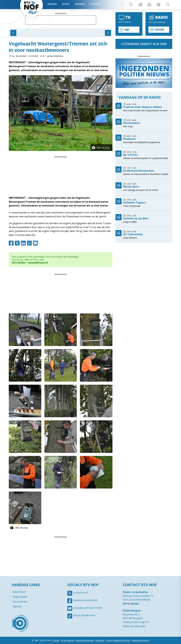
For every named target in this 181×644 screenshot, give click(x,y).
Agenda (80, 4)
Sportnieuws (20, 602)
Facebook (12, 243)
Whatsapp (30, 243)
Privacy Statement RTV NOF (118, 640)
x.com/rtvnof (81, 593)
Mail (36, 243)
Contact (95, 4)
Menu (122, 5)
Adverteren (19, 592)
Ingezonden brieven (85, 640)
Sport (66, 4)
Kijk (127, 30)
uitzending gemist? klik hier (144, 44)
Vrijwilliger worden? (141, 640)
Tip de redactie (67, 640)
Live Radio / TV (131, 5)
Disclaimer (100, 640)
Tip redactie (150, 5)
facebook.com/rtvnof (85, 600)
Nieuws (52, 4)
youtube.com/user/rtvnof (88, 608)
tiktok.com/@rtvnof (84, 615)
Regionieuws (20, 597)
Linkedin (24, 243)
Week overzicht (159, 5)
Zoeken (168, 5)
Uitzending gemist (140, 5)
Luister (159, 30)
